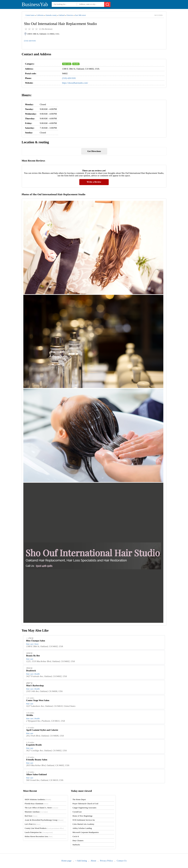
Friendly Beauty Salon (37, 760)
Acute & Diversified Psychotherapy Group (44, 820)
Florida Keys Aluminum (36, 804)
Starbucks (76, 845)
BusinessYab (35, 4)
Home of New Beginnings (82, 816)
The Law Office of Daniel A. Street (41, 808)
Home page (66, 861)
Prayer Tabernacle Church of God (85, 804)
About (93, 861)
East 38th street (80, 15)
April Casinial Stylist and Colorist (42, 730)
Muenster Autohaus (36, 812)
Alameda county (51, 15)
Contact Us (122, 861)
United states (30, 15)
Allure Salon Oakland (36, 774)
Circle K (76, 836)
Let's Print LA (32, 824)
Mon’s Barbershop (35, 686)
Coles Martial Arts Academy (83, 824)
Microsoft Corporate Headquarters (86, 832)
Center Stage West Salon (38, 700)
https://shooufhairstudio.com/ (75, 83)
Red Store (31, 816)
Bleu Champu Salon (36, 641)
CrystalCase (77, 812)
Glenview (70, 15)
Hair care (67, 64)
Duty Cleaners (78, 840)
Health (76, 64)
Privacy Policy (106, 861)
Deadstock (31, 671)
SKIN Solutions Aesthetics (38, 799)
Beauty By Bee (33, 656)
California (40, 15)
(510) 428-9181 (30, 41)
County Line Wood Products (44, 828)
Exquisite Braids (34, 745)
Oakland (62, 15)
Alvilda (30, 715)
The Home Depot (79, 799)
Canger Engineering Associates (84, 808)
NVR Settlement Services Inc (84, 820)
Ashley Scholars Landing (82, 828)
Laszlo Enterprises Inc (39, 832)
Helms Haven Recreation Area (39, 836)
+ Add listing (81, 861)
